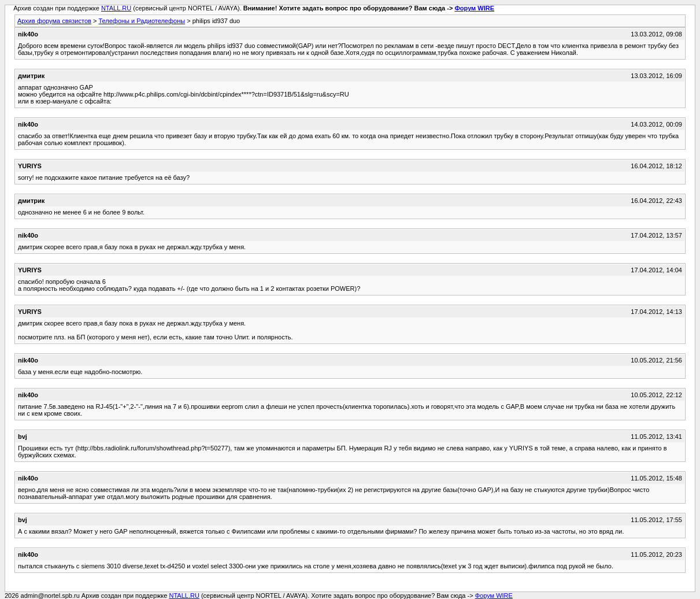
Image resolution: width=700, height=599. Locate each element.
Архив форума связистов (54, 21)
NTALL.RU (116, 8)
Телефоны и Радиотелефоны (142, 21)
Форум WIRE (474, 8)
